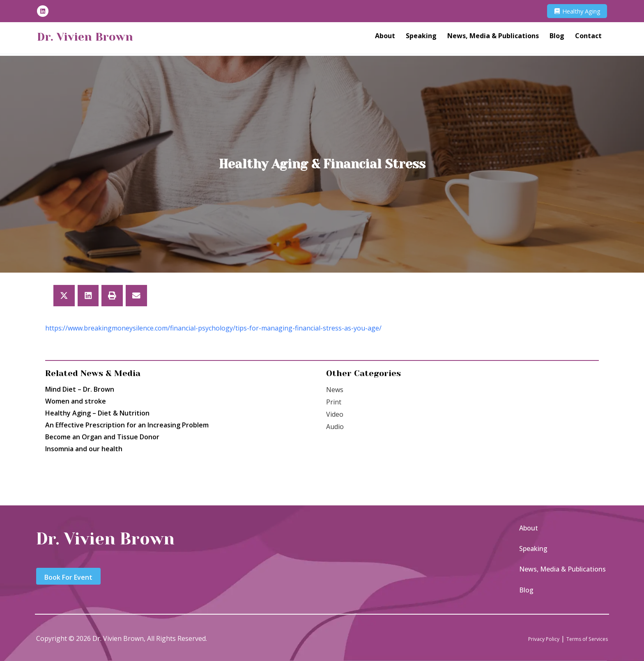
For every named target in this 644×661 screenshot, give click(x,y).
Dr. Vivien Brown (97, 37)
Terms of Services (580, 638)
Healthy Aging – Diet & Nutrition (97, 413)
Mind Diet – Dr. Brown (80, 389)
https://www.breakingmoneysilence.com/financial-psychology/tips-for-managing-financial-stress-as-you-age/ (213, 328)
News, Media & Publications (493, 37)
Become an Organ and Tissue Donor (102, 437)
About (385, 37)
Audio (335, 427)
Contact (588, 37)
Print (334, 402)
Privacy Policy (525, 638)
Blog (557, 37)
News (335, 390)
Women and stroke (76, 401)
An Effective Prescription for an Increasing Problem (127, 425)
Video (335, 414)
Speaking (421, 37)
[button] (64, 296)
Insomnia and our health (84, 449)
